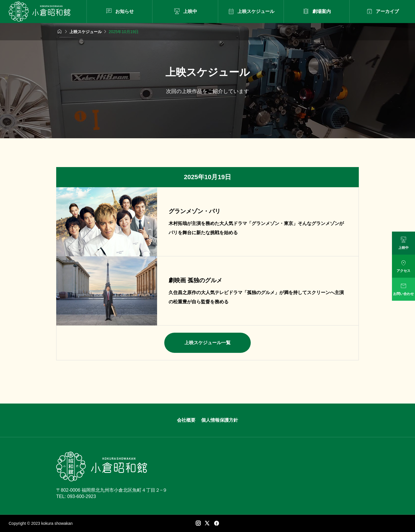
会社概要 (186, 420)
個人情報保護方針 (220, 420)
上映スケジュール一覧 (207, 343)
